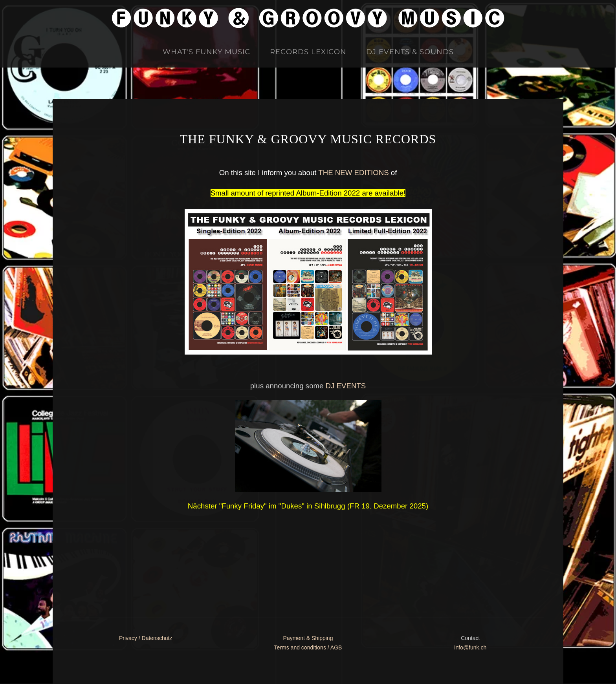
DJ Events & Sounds (410, 52)
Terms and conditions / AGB (308, 647)
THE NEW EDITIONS (353, 173)
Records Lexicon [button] (308, 52)
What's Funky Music (206, 52)
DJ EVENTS (346, 386)
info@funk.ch (470, 647)
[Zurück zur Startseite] (308, 18)
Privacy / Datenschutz (146, 638)
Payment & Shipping (308, 638)
